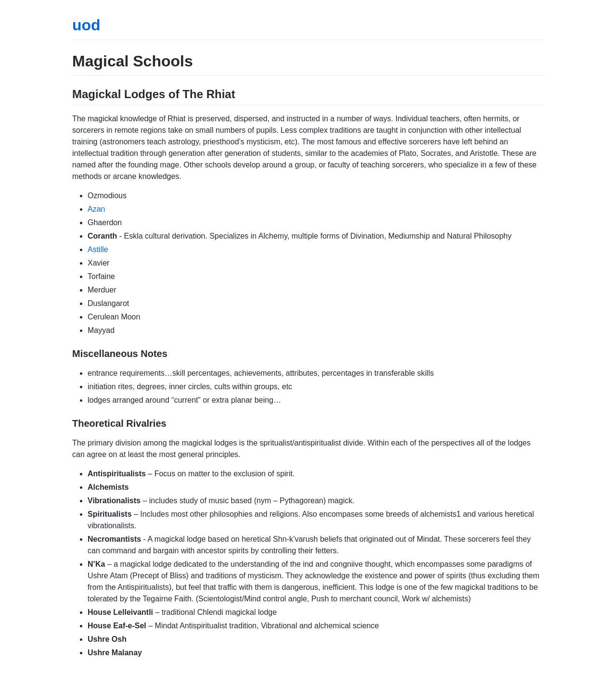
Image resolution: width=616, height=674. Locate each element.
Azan (96, 209)
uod (86, 25)
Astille (98, 249)
